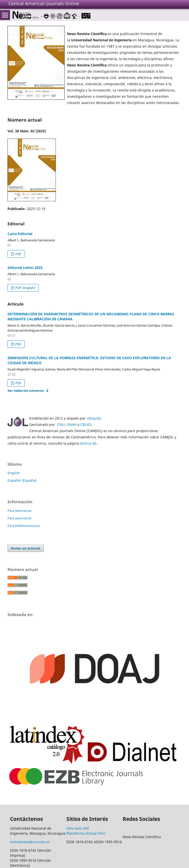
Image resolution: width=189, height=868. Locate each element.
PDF (18, 254)
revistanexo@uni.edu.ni (30, 842)
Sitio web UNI (78, 828)
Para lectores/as (20, 511)
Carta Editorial (20, 234)
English (14, 473)
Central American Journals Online (44, 4)
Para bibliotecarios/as (24, 526)
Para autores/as (19, 518)
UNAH (72, 424)
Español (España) (22, 480)
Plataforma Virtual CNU (86, 833)
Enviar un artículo (26, 548)
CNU (61, 424)
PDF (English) (25, 288)
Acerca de (88, 443)
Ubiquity (94, 418)
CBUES (86, 424)
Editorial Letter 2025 (25, 268)
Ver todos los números (26, 391)
